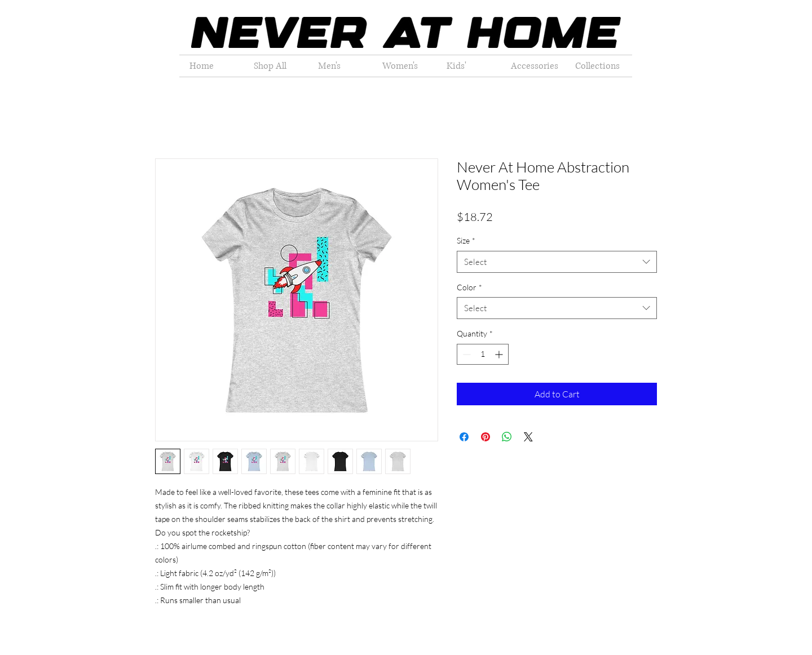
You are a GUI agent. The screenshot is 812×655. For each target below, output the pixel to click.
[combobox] (557, 262)
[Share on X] (528, 437)
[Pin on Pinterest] (486, 437)
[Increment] (500, 354)
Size (466, 240)
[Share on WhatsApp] (507, 437)
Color (469, 287)
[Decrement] (465, 354)
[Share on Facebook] (464, 437)
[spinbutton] (483, 354)
